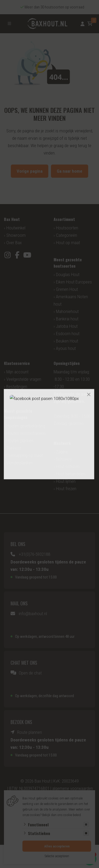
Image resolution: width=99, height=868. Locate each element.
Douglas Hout (68, 274)
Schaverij (64, 459)
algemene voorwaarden (73, 788)
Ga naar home (70, 171)
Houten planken (20, 441)
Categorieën (67, 235)
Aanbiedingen (18, 394)
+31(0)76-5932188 (34, 554)
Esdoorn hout (68, 334)
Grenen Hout (67, 289)
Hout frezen (66, 489)
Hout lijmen (66, 481)
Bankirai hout (67, 319)
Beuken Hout (67, 341)
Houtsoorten (67, 228)
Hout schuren (68, 466)
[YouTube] (27, 255)
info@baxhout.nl (33, 614)
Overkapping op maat (25, 455)
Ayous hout (66, 348)
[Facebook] (17, 255)
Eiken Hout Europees (74, 282)
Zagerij (62, 452)
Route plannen (30, 732)
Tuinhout (14, 448)
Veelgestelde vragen (24, 379)
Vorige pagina (30, 171)
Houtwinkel (16, 228)
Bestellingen (17, 387)
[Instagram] (8, 255)
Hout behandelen (71, 474)
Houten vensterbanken (26, 433)
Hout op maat (68, 243)
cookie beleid (72, 815)
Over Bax (14, 243)
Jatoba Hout (67, 326)
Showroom (16, 235)
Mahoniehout (67, 311)
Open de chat (30, 673)
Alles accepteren (57, 846)
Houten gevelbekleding (26, 426)
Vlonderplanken (20, 463)
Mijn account (17, 372)
